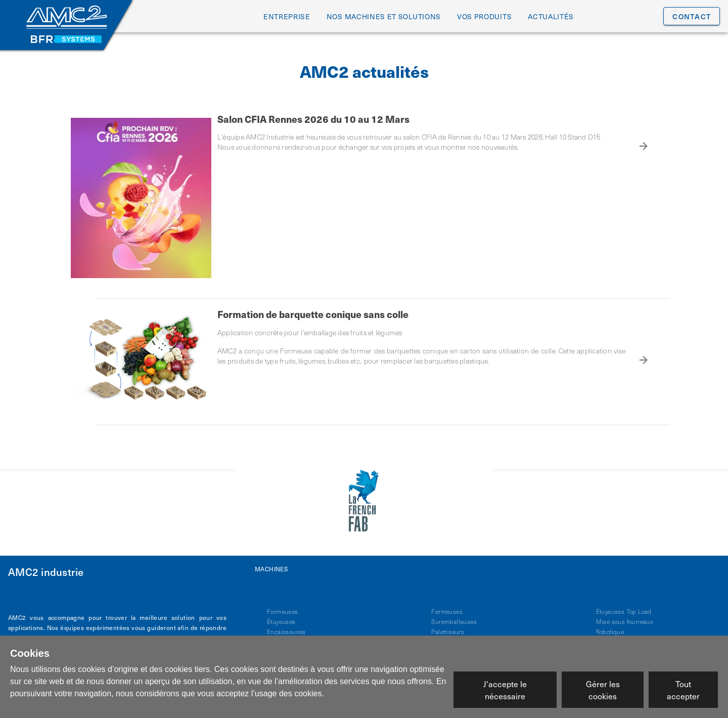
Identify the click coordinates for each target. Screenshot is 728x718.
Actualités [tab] (551, 16)
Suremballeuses (454, 616)
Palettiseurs (448, 626)
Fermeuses (447, 606)
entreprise (287, 16)
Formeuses (283, 606)
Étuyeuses (281, 616)
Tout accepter (683, 690)
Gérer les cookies (603, 690)
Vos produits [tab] (484, 16)
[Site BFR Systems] (66, 39)
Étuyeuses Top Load (624, 606)
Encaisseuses (286, 626)
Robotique (610, 626)
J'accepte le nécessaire (505, 690)
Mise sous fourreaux (625, 616)
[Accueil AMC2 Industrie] (66, 18)
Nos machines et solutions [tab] (384, 16)
